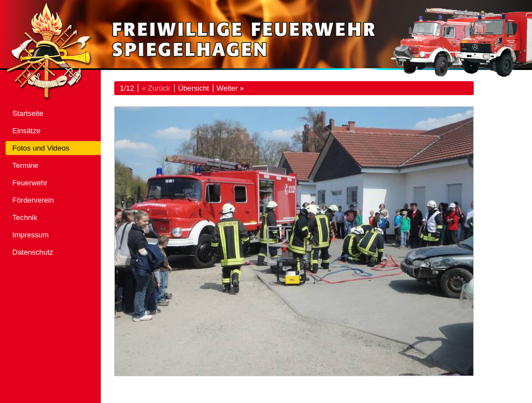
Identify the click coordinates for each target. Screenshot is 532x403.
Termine (25, 165)
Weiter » (230, 88)
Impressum (31, 235)
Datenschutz (33, 252)
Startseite (28, 113)
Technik (25, 217)
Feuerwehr (30, 183)
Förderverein (33, 200)
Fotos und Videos (41, 148)
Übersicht (193, 88)
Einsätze (26, 131)
